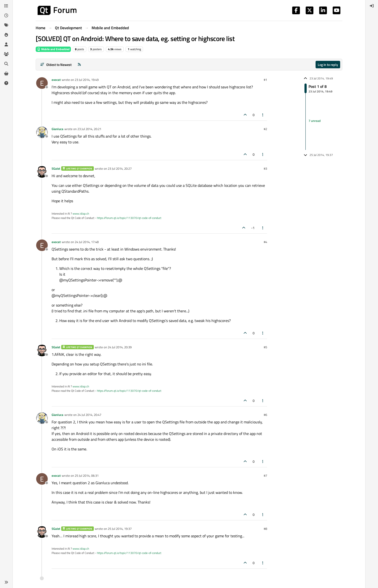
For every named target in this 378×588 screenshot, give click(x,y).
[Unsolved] (6, 83)
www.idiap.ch (81, 213)
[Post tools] (263, 115)
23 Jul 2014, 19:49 (87, 80)
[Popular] (6, 35)
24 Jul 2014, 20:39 (120, 347)
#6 (265, 415)
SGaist (56, 168)
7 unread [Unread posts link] (315, 121)
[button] (6, 582)
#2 (265, 129)
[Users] (6, 44)
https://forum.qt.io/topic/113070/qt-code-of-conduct (129, 218)
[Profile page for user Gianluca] (42, 132)
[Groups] (6, 54)
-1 (253, 228)
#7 (265, 476)
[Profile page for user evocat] (42, 83)
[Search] (6, 64)
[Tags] (6, 25)
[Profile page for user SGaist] (42, 172)
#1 (265, 80)
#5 (265, 347)
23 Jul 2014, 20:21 (89, 129)
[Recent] (6, 15)
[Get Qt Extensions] (6, 73)
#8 (265, 529)
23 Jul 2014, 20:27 (120, 168)
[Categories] (6, 6)
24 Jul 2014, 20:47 (89, 415)
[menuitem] (372, 6)
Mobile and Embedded (53, 49)
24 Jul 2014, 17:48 (87, 242)
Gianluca (57, 129)
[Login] (372, 6)
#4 (265, 242)
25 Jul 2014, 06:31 (87, 476)
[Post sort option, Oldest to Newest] (56, 65)
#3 (265, 168)
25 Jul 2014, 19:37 (120, 529)
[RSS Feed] (79, 65)
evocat (56, 80)
